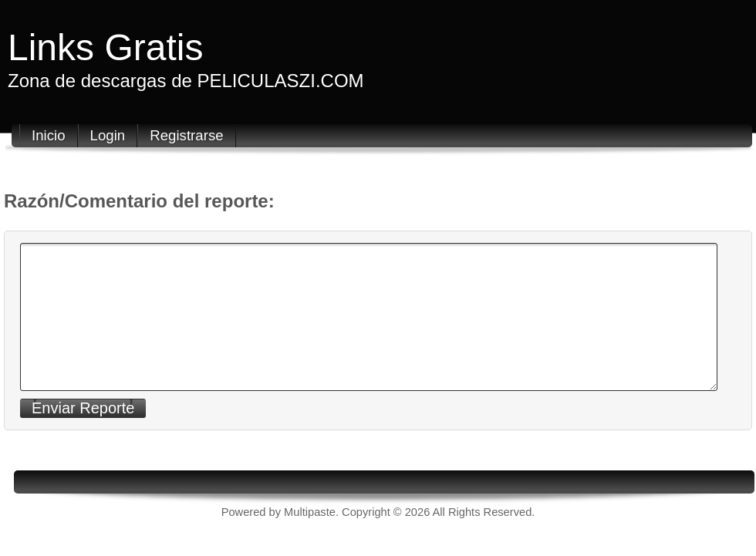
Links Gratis (105, 47)
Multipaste (310, 512)
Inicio (49, 135)
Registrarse (186, 135)
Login (108, 135)
